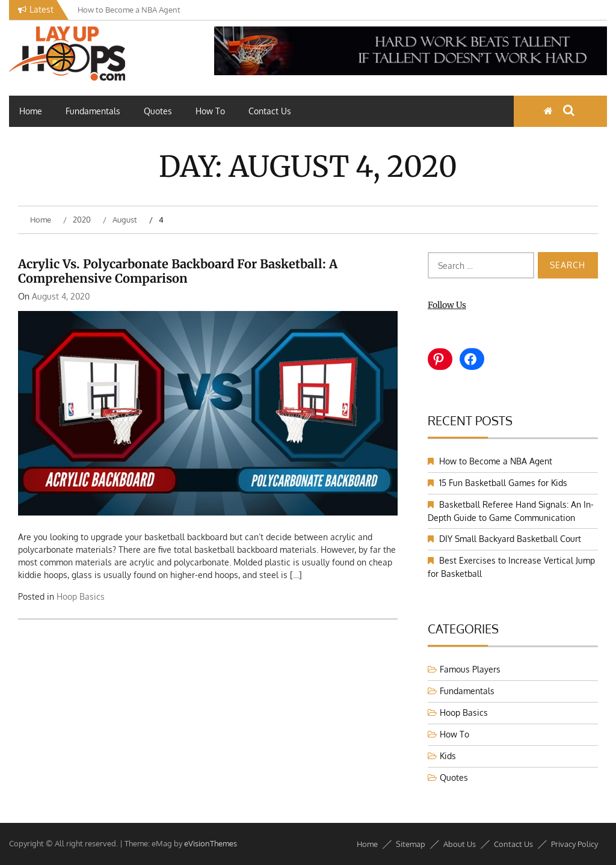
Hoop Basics (81, 596)
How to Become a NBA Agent (496, 461)
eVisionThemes (211, 843)
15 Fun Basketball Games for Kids (503, 483)
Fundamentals (93, 111)
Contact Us (270, 111)
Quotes (158, 111)
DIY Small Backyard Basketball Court (510, 539)
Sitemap (411, 844)
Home (31, 111)
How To (210, 111)
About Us (460, 844)
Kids (448, 756)
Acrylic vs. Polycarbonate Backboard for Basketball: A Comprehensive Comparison (178, 271)
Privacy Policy (574, 844)
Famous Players (470, 669)
